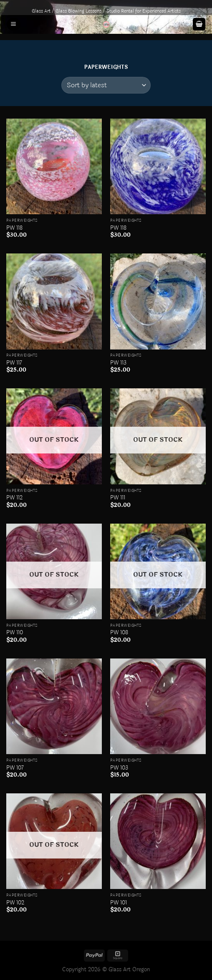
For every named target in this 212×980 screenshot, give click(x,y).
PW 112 (14, 498)
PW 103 (119, 768)
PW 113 (118, 363)
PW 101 (119, 903)
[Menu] (13, 24)
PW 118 (14, 228)
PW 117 (14, 363)
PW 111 (118, 498)
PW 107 (15, 768)
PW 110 (15, 633)
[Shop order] (106, 85)
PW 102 (15, 903)
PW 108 (119, 633)
